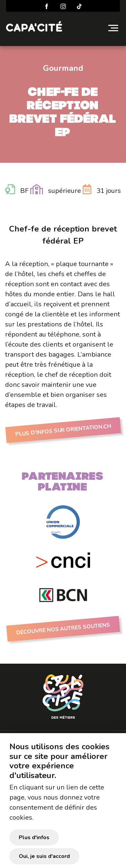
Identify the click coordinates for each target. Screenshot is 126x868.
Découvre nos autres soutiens (63, 629)
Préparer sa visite (41, 738)
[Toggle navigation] (113, 28)
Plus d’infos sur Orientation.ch (63, 430)
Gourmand (63, 68)
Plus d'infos (34, 846)
